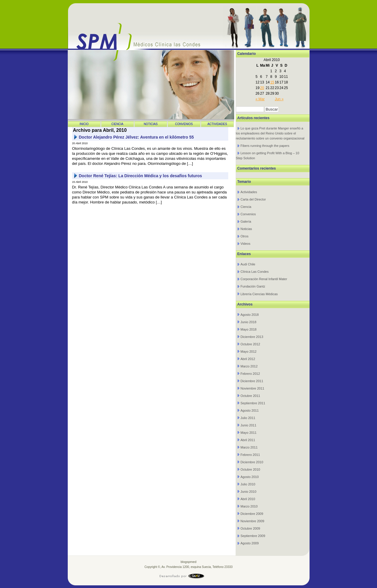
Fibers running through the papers (265, 146)
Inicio (84, 124)
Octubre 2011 (250, 396)
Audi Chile (248, 264)
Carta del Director (253, 199)
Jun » (279, 99)
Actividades (217, 124)
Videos (245, 244)
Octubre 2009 (250, 528)
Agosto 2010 (250, 477)
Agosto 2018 (250, 315)
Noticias (151, 124)
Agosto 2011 (250, 410)
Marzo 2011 (249, 447)
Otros (245, 236)
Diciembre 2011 (252, 381)
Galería (246, 221)
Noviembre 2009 (253, 521)
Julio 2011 (248, 418)
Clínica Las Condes (255, 272)
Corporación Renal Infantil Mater (264, 279)
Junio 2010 (249, 492)
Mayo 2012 (249, 352)
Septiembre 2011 (253, 403)
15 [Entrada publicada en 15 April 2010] (272, 82)
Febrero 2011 (250, 455)
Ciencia (117, 124)
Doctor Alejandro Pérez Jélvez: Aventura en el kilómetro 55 (137, 137)
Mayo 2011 (249, 433)
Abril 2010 (248, 499)
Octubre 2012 (250, 344)
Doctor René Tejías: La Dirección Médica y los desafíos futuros (140, 176)
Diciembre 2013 (252, 337)
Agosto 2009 (250, 543)
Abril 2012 (248, 359)
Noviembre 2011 (253, 388)
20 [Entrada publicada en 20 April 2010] (262, 88)
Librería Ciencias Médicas (259, 294)
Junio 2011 (249, 425)
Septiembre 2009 (253, 536)
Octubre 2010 (250, 469)
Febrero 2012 (250, 374)
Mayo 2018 (249, 329)
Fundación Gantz (253, 286)
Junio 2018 (249, 322)
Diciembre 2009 (252, 514)
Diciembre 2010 (252, 462)
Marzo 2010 (249, 506)
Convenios (184, 124)
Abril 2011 (248, 440)
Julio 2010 (248, 484)
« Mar (260, 99)
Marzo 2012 (249, 366)
